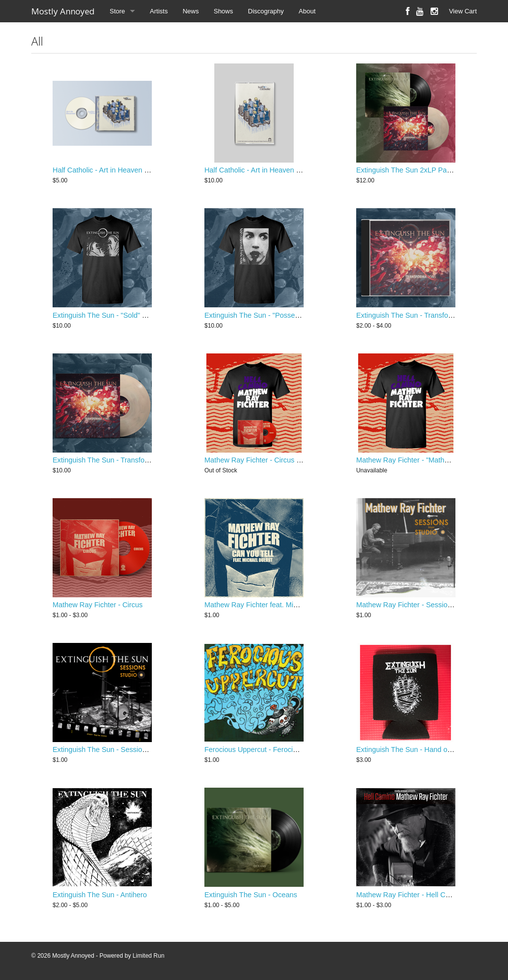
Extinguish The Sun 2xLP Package (411, 170)
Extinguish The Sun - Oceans (251, 895)
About (307, 11)
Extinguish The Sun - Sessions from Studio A (124, 749)
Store (117, 11)
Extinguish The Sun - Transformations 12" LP (124, 460)
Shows (223, 11)
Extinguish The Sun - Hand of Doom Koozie (425, 749)
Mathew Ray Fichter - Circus (98, 605)
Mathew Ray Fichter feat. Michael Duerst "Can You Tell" (292, 605)
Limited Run (148, 956)
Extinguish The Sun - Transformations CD (422, 315)
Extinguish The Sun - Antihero (100, 895)
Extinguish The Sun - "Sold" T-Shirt (108, 315)
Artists (159, 11)
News (191, 11)
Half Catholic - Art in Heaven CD (104, 170)
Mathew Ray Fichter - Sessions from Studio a (428, 605)
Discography (266, 11)
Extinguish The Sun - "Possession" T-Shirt (271, 315)
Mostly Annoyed (63, 11)
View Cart (463, 11)
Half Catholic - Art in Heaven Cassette (264, 170)
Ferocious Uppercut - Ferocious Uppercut (270, 749)
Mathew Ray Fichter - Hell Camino (411, 895)
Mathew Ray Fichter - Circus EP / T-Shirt (269, 460)
